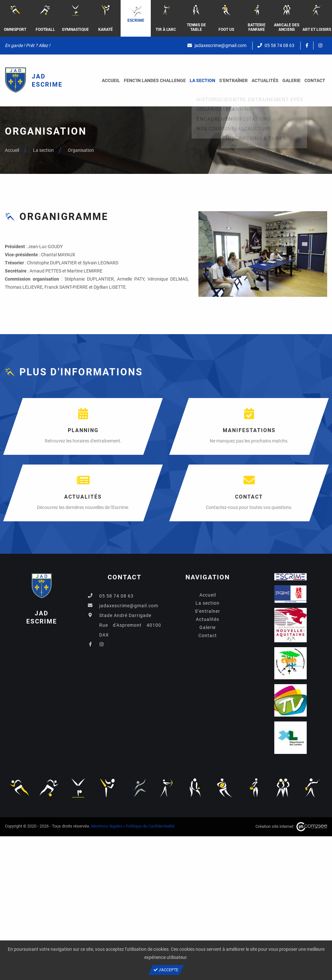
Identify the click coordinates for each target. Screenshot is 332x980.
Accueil (111, 80)
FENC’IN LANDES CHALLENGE (155, 80)
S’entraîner (233, 80)
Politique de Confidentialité (150, 826)
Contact (315, 80)
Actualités (265, 80)
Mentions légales (107, 826)
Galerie (291, 80)
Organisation (81, 150)
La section (202, 80)
